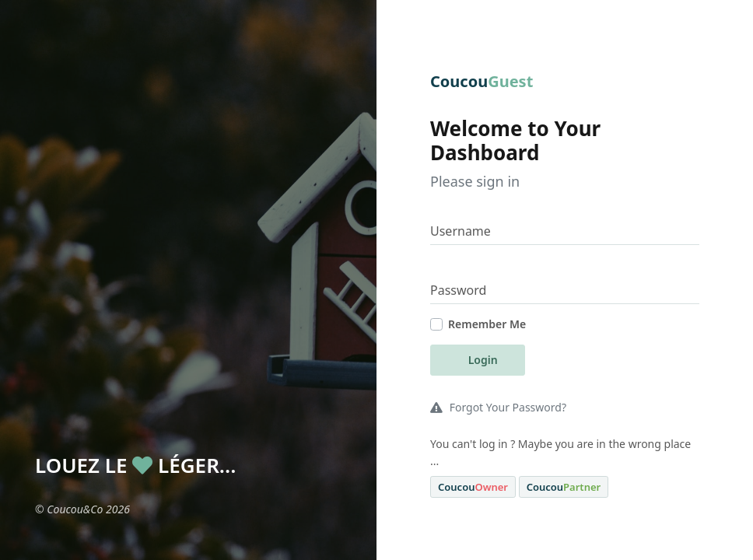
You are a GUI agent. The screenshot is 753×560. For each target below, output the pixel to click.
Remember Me (487, 324)
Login (482, 360)
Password (458, 290)
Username (461, 231)
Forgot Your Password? (498, 407)
